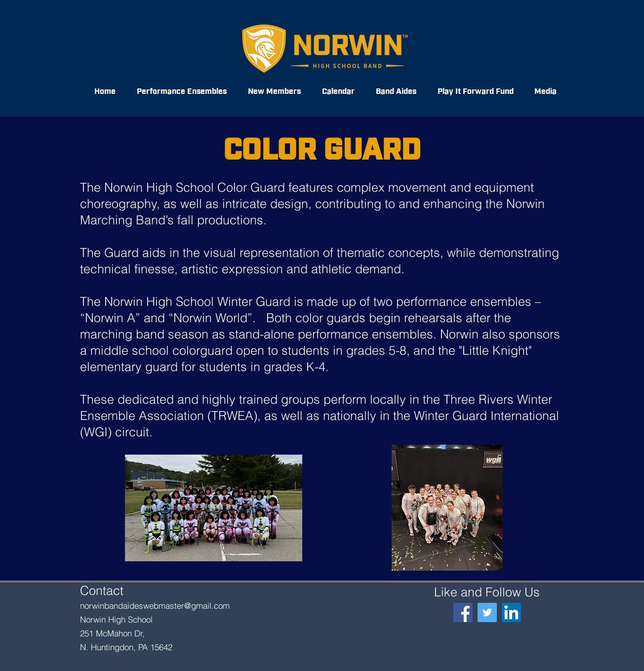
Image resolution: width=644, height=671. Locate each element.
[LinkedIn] (511, 612)
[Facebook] (463, 612)
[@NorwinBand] (487, 612)
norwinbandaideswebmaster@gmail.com (155, 606)
